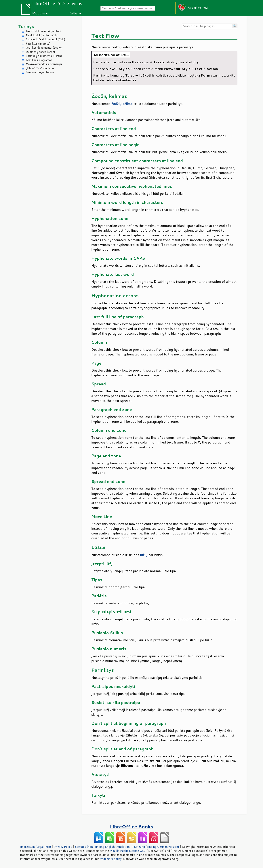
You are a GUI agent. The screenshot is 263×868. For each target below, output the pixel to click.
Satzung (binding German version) (157, 847)
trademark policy (110, 859)
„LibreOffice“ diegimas (40, 68)
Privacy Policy (63, 847)
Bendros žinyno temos (40, 72)
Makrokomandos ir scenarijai (44, 64)
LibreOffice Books (131, 826)
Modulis (39, 13)
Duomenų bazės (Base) (40, 52)
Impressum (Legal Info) (36, 847)
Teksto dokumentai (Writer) (43, 31)
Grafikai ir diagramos (39, 60)
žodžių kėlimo (122, 104)
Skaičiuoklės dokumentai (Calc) (45, 39)
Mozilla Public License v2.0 (128, 851)
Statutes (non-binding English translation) (103, 847)
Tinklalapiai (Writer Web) (42, 35)
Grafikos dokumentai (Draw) (44, 48)
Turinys (26, 26)
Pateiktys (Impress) (38, 44)
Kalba (73, 13)
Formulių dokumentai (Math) (44, 56)
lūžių (144, 555)
